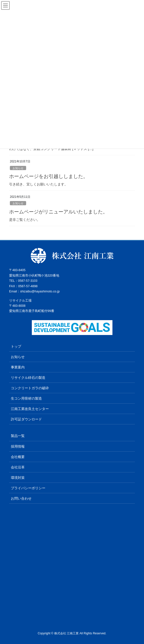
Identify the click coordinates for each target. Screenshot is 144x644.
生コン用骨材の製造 (26, 398)
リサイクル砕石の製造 (28, 378)
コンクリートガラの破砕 (30, 388)
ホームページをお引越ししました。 (49, 176)
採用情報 (18, 446)
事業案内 (18, 367)
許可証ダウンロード (26, 419)
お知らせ (18, 168)
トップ (16, 346)
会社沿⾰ (18, 467)
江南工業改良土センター (30, 409)
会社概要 (18, 457)
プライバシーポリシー (28, 488)
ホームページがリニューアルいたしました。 (58, 212)
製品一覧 (18, 436)
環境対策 (18, 478)
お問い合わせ (21, 498)
